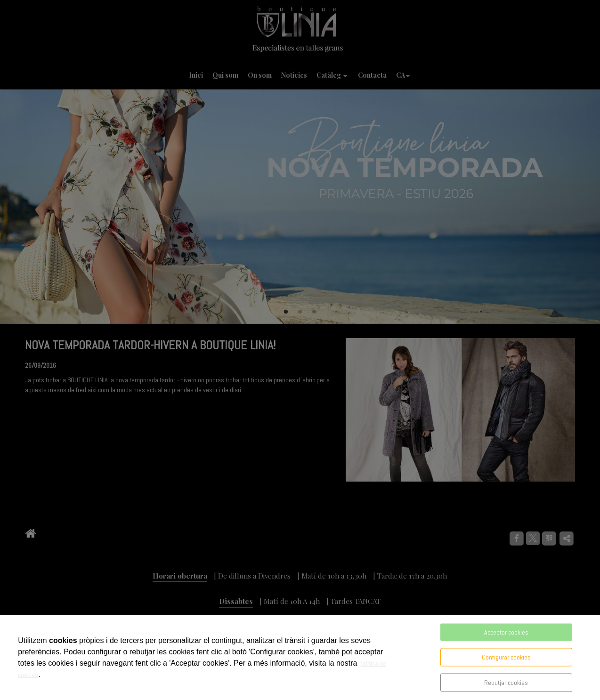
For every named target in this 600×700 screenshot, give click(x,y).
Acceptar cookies (506, 632)
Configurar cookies (506, 657)
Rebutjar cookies (506, 683)
